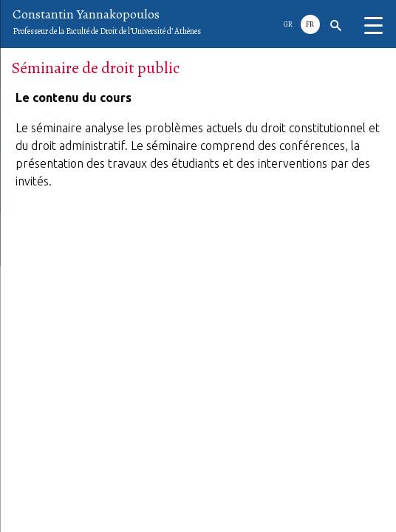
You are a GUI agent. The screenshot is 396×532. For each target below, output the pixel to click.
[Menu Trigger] (373, 26)
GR (288, 24)
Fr (310, 24)
